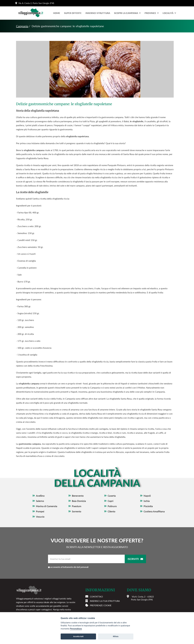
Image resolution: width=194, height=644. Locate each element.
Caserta (112, 496)
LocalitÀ (169, 13)
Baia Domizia (79, 501)
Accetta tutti (78, 636)
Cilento (111, 511)
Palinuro (112, 506)
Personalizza (76, 629)
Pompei (40, 511)
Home (57, 13)
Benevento (78, 496)
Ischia (147, 501)
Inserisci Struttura (98, 13)
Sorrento (77, 511)
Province (152, 13)
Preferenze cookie (101, 605)
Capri (110, 501)
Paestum (77, 506)
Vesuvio (40, 517)
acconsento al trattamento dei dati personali (69, 567)
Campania (22, 26)
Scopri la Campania (127, 13)
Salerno (40, 501)
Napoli (147, 496)
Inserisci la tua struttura (105, 601)
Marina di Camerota (47, 506)
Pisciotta (148, 506)
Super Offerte (73, 13)
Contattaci (96, 597)
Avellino (40, 496)
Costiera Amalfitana (154, 511)
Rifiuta (116, 636)
